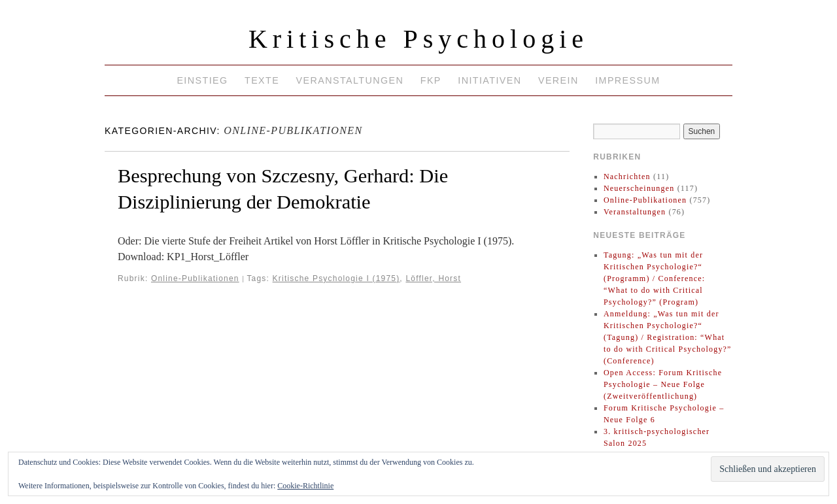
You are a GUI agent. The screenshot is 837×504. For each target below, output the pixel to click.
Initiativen (489, 80)
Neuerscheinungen (639, 188)
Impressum (627, 80)
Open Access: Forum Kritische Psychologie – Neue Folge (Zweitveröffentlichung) (663, 384)
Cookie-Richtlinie (305, 486)
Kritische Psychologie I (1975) (336, 278)
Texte (262, 80)
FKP (431, 80)
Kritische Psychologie (418, 39)
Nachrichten (627, 176)
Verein (558, 80)
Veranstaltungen (350, 80)
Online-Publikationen (195, 278)
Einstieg (202, 80)
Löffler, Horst (433, 278)
